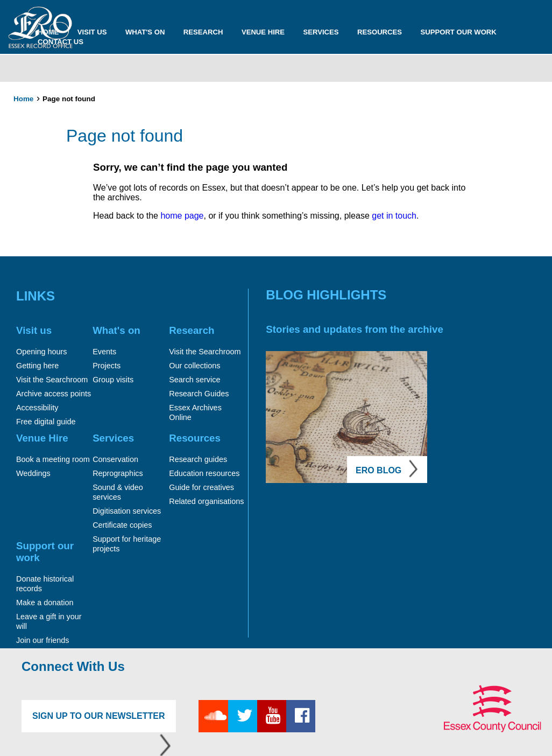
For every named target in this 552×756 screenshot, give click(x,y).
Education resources (204, 473)
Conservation (115, 459)
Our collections (194, 366)
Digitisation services (127, 511)
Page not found (69, 99)
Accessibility (37, 408)
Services (321, 32)
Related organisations (206, 501)
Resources (380, 32)
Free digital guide (46, 422)
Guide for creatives (201, 487)
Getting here (37, 366)
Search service (194, 380)
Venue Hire (263, 32)
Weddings (33, 473)
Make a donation (45, 603)
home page (181, 216)
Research (203, 32)
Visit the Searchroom (52, 380)
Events (104, 352)
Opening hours (41, 352)
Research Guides (199, 394)
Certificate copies (122, 525)
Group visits (113, 380)
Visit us (92, 32)
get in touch (394, 216)
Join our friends (43, 640)
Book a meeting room (53, 459)
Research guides (198, 459)
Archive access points (54, 394)
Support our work (459, 32)
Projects (107, 366)
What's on (145, 32)
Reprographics (118, 473)
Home (23, 99)
